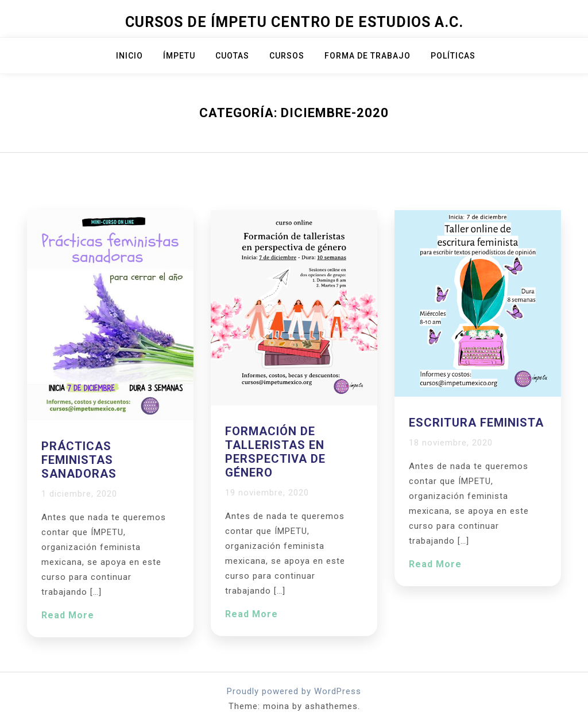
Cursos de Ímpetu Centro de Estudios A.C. (294, 22)
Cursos (287, 56)
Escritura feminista (476, 423)
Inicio (129, 56)
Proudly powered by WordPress (294, 691)
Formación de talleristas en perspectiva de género (275, 452)
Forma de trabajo (367, 56)
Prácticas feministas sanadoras (79, 460)
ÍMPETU (179, 56)
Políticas (453, 56)
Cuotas (232, 56)
